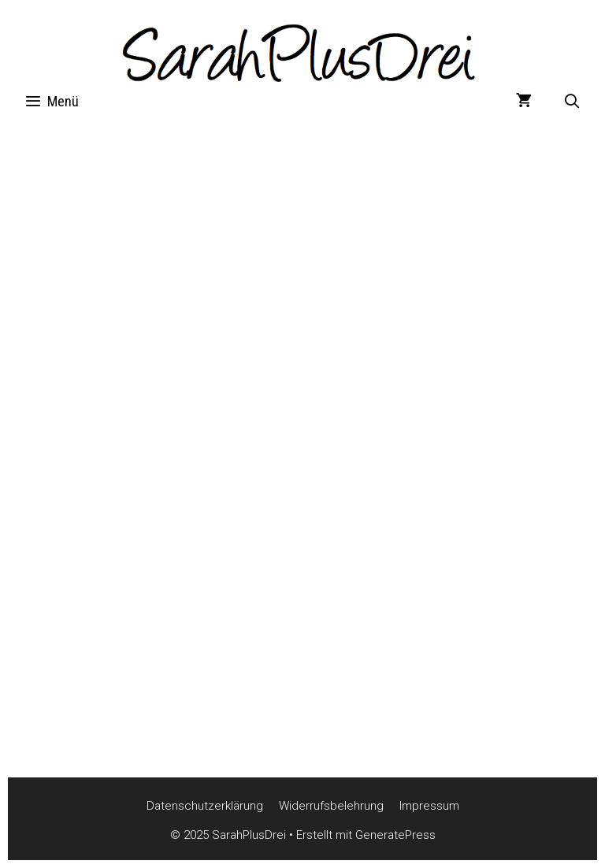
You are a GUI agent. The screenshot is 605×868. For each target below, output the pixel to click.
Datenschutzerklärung (205, 806)
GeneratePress (395, 835)
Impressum (429, 806)
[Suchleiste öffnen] (572, 102)
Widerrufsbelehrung (331, 806)
